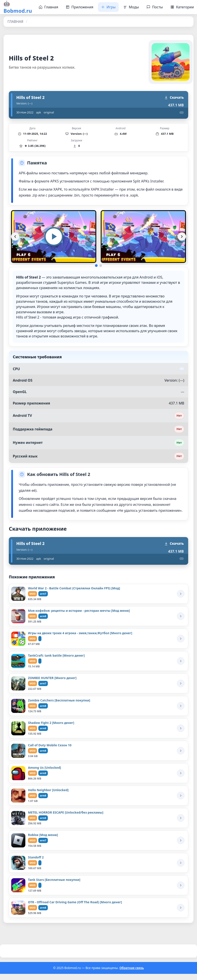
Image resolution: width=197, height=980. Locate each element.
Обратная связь (132, 968)
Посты (155, 7)
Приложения (80, 7)
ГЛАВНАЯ (15, 22)
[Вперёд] (182, 237)
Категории (182, 7)
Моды (131, 7)
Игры (108, 7)
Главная (48, 7)
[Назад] (15, 237)
